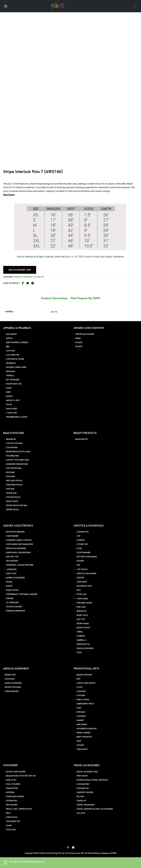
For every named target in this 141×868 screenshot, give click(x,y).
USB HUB (10, 598)
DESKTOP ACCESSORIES (16, 548)
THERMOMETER (12, 691)
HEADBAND (11, 363)
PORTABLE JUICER (84, 603)
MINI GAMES (82, 725)
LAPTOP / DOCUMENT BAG (18, 460)
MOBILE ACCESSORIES (15, 578)
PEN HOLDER (12, 805)
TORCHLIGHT (82, 749)
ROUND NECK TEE (14, 384)
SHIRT (8, 392)
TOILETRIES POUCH (14, 485)
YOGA (79, 653)
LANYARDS (81, 716)
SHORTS (9, 396)
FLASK (79, 548)
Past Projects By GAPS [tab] (85, 298)
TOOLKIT (80, 745)
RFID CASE (81, 607)
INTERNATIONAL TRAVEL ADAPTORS (92, 780)
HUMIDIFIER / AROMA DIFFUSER (20, 565)
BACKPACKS (11, 439)
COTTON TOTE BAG (14, 443)
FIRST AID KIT (82, 776)
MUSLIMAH (11, 372)
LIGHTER (80, 578)
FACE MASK (10, 679)
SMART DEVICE (12, 590)
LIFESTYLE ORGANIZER (86, 574)
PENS (8, 813)
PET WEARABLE (13, 380)
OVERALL (10, 376)
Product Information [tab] (54, 298)
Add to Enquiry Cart (20, 270)
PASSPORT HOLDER (85, 792)
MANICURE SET (82, 439)
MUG (79, 590)
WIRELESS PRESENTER (16, 611)
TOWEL (80, 632)
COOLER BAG (12, 448)
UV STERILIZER (12, 603)
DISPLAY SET (11, 780)
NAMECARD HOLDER (15, 797)
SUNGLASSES (12, 409)
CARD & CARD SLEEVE (86, 683)
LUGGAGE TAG (83, 788)
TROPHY (79, 347)
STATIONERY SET (13, 821)
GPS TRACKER (12, 561)
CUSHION (81, 540)
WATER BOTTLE (83, 644)
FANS (79, 708)
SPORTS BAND (83, 624)
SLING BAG (11, 477)
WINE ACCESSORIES (85, 648)
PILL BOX (80, 797)
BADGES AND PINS (84, 675)
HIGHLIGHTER (12, 788)
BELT (8, 347)
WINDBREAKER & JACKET (17, 417)
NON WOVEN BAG (14, 468)
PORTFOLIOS (12, 817)
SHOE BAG (10, 472)
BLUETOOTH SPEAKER (15, 532)
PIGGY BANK (83, 599)
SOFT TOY (81, 619)
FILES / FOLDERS (13, 784)
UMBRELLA (81, 640)
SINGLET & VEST (13, 400)
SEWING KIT (82, 611)
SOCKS (9, 405)
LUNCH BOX (82, 582)
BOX (78, 679)
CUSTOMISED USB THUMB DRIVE (20, 544)
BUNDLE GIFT (10, 675)
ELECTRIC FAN (12, 557)
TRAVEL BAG (11, 493)
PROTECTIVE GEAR (13, 687)
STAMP (9, 826)
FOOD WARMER (83, 553)
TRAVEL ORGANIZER (85, 805)
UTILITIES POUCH (13, 497)
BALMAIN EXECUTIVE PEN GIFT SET (21, 776)
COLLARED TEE (13, 355)
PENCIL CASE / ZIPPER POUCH (19, 809)
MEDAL (78, 338)
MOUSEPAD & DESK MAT (87, 729)
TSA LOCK (81, 813)
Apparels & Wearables (23, 277)
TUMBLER (81, 636)
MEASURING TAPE (84, 586)
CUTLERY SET (82, 544)
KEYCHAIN (81, 712)
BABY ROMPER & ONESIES (17, 343)
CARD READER (12, 536)
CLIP (78, 536)
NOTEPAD (10, 792)
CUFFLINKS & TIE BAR (15, 359)
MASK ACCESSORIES (13, 683)
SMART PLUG (82, 615)
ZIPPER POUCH (12, 510)
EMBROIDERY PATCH (85, 704)
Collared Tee (38, 277)
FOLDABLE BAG (12, 456)
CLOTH (79, 687)
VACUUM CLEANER (14, 607)
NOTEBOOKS (12, 801)
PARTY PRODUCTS (84, 737)
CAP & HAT (11, 351)
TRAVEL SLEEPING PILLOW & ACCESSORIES (95, 809)
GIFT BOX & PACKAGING (87, 557)
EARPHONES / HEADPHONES (18, 553)
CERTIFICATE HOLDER (85, 334)
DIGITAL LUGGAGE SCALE (87, 772)
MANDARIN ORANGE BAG (17, 464)
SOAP (79, 741)
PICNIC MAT (82, 594)
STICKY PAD (11, 830)
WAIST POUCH (12, 501)
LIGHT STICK (11, 574)
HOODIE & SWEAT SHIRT (16, 367)
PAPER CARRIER (83, 733)
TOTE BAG (10, 489)
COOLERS (81, 696)
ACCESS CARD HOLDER (16, 772)
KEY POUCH (82, 569)
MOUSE (9, 582)
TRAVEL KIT (81, 801)
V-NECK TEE (11, 413)
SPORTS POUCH (83, 628)
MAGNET (80, 720)
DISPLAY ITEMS (83, 700)
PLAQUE (79, 343)
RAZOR (9, 586)
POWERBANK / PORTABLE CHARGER (22, 594)
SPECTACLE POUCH (14, 481)
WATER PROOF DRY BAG (17, 506)
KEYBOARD (12, 569)
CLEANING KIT (83, 532)
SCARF (9, 388)
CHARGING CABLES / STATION (19, 540)
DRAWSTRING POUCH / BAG (18, 452)
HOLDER (80, 561)
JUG (78, 565)
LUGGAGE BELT (83, 784)
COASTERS (81, 691)
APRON (9, 338)
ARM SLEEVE (11, 334)
